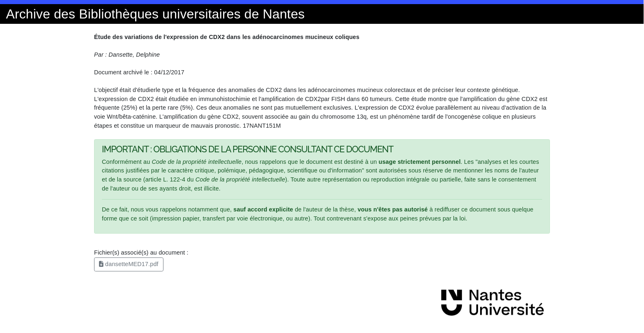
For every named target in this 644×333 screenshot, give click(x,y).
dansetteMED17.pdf (129, 264)
